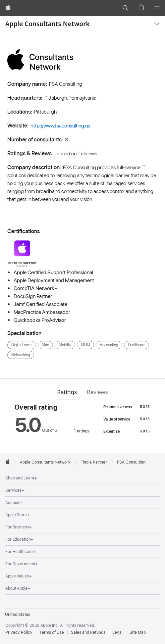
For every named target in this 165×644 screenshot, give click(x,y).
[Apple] (8, 8)
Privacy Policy (19, 632)
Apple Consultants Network (48, 24)
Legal (117, 632)
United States (18, 615)
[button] (125, 8)
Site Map (138, 632)
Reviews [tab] (97, 392)
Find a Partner (94, 462)
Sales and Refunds (88, 632)
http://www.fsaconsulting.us (60, 126)
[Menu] (157, 8)
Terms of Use (52, 632)
